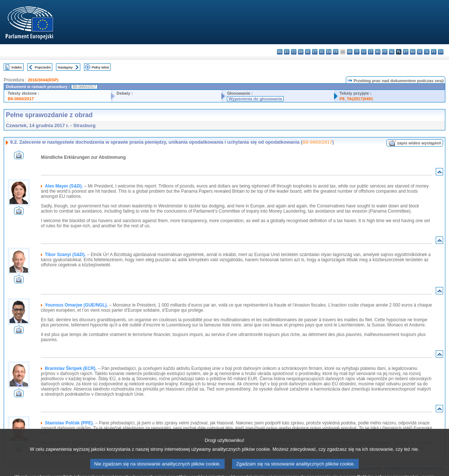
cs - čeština (294, 52)
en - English (329, 52)
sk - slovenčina (420, 52)
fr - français (336, 52)
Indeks (17, 67)
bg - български (280, 52)
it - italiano (357, 52)
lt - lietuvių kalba (371, 52)
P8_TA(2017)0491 (356, 99)
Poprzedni (43, 67)
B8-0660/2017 (21, 99)
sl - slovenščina (427, 52)
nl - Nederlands (392, 52)
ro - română (413, 52)
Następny (65, 67)
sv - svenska (441, 52)
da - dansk (301, 52)
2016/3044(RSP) (43, 80)
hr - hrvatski (350, 52)
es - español (287, 52)
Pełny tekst (100, 67)
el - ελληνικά (322, 52)
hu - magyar (378, 52)
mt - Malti (385, 52)
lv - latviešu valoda (364, 52)
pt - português (406, 52)
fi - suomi (434, 52)
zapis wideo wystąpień (419, 143)
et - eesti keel (315, 52)
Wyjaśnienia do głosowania (255, 99)
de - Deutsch (308, 52)
